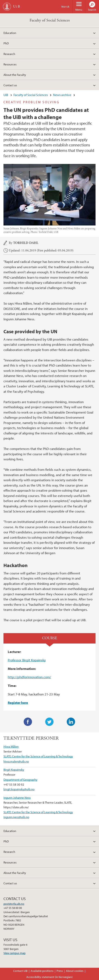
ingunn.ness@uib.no (16, 817)
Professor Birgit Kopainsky (27, 660)
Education (10, 33)
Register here (18, 702)
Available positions (42, 971)
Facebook (28, 722)
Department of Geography (20, 779)
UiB (6, 95)
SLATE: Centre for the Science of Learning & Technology (38, 756)
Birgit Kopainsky (14, 769)
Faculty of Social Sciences (50, 20)
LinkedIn (71, 722)
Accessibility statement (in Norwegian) (49, 977)
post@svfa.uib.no (14, 904)
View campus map (14, 953)
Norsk (66, 7)
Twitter (49, 722)
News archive (62, 95)
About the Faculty (15, 75)
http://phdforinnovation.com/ (29, 677)
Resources (10, 64)
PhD (6, 43)
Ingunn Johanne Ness (17, 797)
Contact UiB (20, 971)
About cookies (75, 971)
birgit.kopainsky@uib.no (19, 789)
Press (60, 971)
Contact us (10, 85)
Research (9, 54)
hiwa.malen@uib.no (16, 761)
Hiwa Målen (11, 746)
